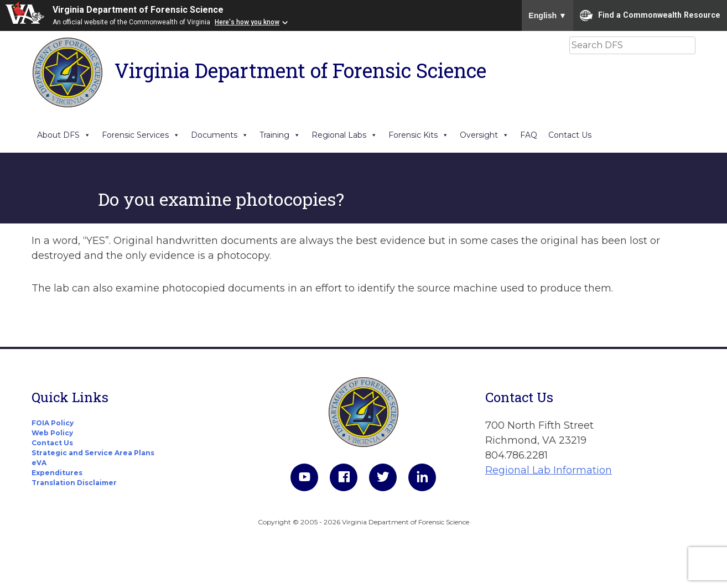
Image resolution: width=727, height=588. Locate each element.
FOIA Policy (53, 423)
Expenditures (57, 473)
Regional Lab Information (549, 470)
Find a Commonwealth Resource (650, 15)
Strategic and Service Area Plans (93, 453)
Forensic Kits (419, 135)
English (547, 15)
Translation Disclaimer (74, 483)
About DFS (64, 135)
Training (280, 135)
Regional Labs (344, 135)
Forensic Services (141, 135)
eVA (39, 463)
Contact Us (570, 135)
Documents (220, 135)
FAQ (529, 135)
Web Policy (52, 433)
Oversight (484, 135)
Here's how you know (247, 22)
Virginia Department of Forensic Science (138, 10)
